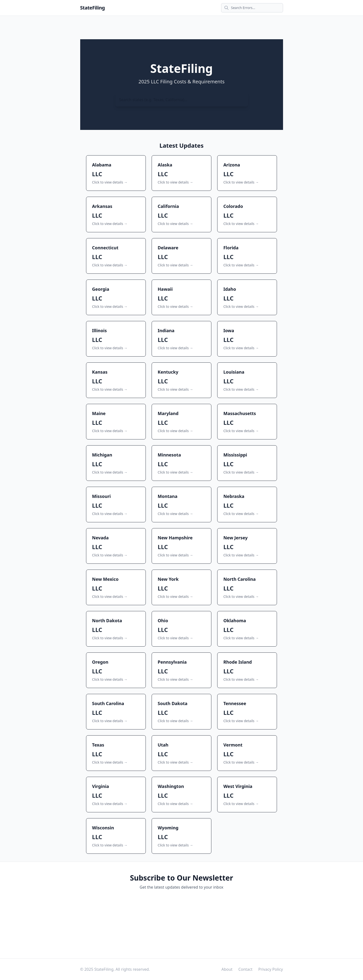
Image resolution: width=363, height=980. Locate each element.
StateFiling (93, 8)
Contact (245, 969)
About (227, 969)
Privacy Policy (271, 969)
